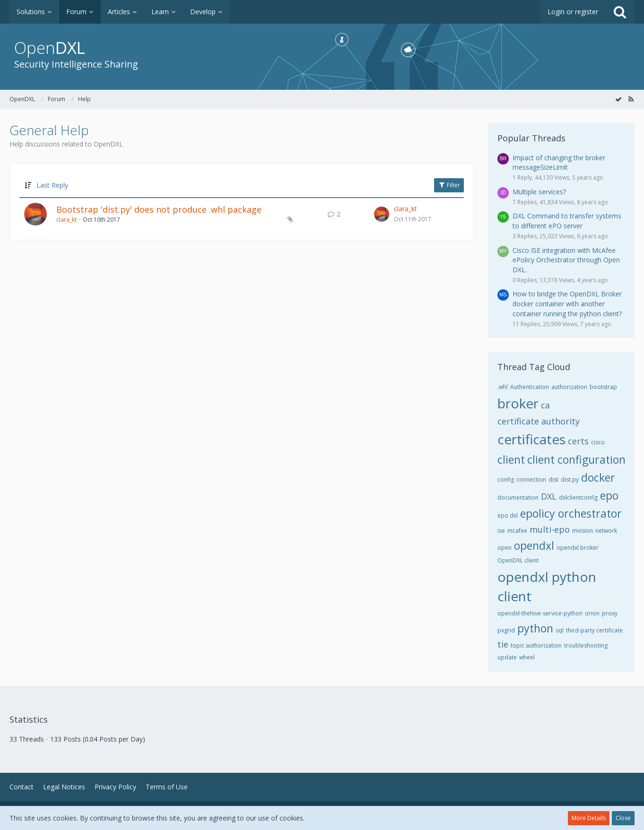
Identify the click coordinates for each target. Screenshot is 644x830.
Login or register (573, 12)
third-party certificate (594, 630)
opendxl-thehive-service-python (540, 613)
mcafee (517, 531)
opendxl (534, 545)
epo (609, 495)
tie (503, 644)
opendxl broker (578, 548)
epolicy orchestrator (571, 513)
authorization (569, 387)
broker (518, 403)
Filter (449, 185)
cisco (598, 442)
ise (501, 531)
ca (545, 405)
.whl (503, 387)
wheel (527, 657)
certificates (531, 439)
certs (578, 441)
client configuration (576, 459)
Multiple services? (539, 192)
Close (623, 818)
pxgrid (506, 630)
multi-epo (550, 529)
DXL (549, 496)
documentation (518, 497)
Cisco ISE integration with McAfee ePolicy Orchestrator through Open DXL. (566, 260)
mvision (583, 531)
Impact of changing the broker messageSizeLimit (559, 163)
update (507, 657)
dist (553, 480)
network (606, 531)
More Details (589, 818)
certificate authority (539, 421)
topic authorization (536, 645)
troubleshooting (586, 645)
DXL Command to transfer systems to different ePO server (567, 221)
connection (531, 480)
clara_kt (66, 220)
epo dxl (508, 515)
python (535, 628)
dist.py (570, 480)
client (511, 459)
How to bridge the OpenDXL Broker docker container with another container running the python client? (567, 303)
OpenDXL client (518, 560)
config (506, 480)
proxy (610, 613)
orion (592, 613)
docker (598, 477)
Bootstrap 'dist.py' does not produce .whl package (159, 209)
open (505, 548)
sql (560, 630)
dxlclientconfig (578, 497)
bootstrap (603, 387)
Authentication (530, 387)
